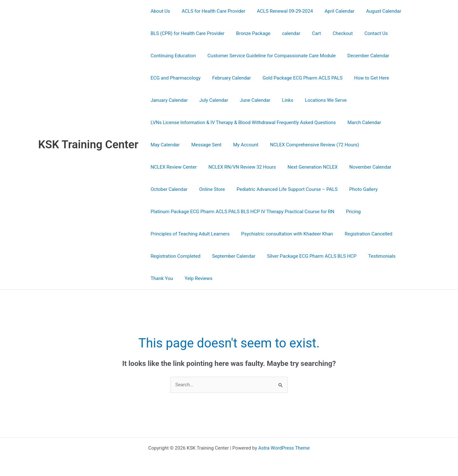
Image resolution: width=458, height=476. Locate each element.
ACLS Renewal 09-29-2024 (280, 11)
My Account (240, 145)
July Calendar (211, 100)
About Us (159, 11)
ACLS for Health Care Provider (210, 11)
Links (280, 100)
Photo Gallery (274, 189)
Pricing (350, 212)
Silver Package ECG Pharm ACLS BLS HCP (307, 256)
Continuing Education (172, 56)
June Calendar (250, 100)
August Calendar (374, 11)
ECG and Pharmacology (174, 78)
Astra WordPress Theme (284, 448)
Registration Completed (174, 256)
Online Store (397, 167)
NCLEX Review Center (384, 145)
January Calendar (168, 100)
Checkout (333, 33)
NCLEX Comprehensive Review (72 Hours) (307, 145)
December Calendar (363, 56)
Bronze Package (250, 33)
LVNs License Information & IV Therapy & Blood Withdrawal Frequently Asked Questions (242, 122)
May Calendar (164, 145)
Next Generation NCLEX (252, 167)
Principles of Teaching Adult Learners (189, 234)
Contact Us (364, 33)
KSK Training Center (88, 145)
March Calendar (361, 122)
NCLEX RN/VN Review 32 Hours (183, 167)
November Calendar (307, 167)
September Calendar (231, 256)
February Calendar (228, 78)
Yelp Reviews (195, 278)
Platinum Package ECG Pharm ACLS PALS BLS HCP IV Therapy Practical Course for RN (241, 212)
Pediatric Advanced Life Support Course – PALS (200, 189)
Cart (309, 33)
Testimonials (374, 256)
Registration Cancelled (363, 234)
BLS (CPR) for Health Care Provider (186, 33)
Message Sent (203, 145)
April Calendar (332, 11)
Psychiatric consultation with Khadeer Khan (284, 234)
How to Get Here (364, 78)
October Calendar (356, 167)
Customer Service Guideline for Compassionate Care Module (268, 56)
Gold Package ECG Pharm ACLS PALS (297, 78)
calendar (286, 33)
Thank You (161, 278)
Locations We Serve (316, 100)
